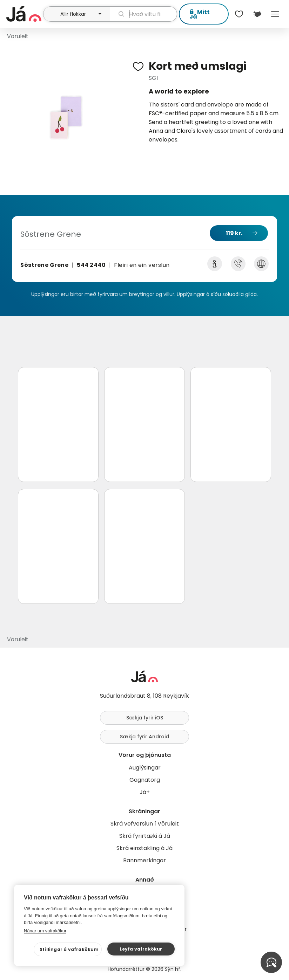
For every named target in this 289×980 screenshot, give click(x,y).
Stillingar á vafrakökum (69, 949)
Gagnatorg (145, 780)
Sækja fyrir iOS (145, 718)
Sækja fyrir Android (144, 737)
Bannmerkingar (144, 860)
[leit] (143, 14)
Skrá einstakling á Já (144, 848)
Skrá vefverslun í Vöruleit (145, 824)
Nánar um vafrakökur (45, 931)
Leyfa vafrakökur (141, 949)
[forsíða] (24, 14)
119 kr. (234, 233)
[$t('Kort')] (257, 14)
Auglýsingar (145, 768)
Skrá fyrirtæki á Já (145, 836)
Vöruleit (18, 36)
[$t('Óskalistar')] (239, 14)
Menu (275, 14)
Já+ (145, 792)
